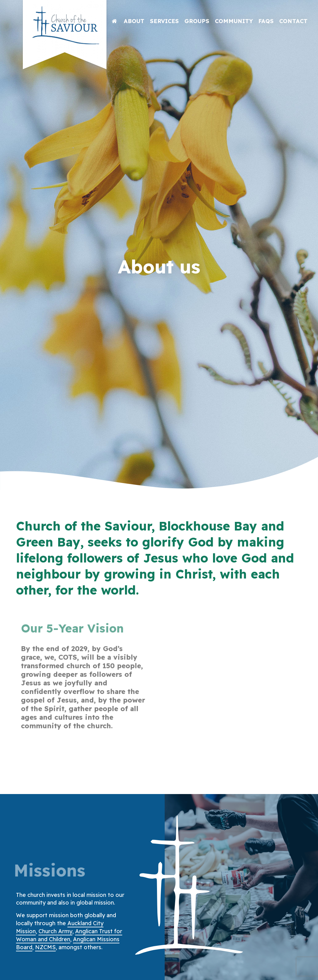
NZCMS (45, 947)
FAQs (266, 21)
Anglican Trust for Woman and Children (69, 935)
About (134, 21)
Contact (293, 21)
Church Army (55, 931)
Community (234, 21)
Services (164, 21)
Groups (197, 21)
